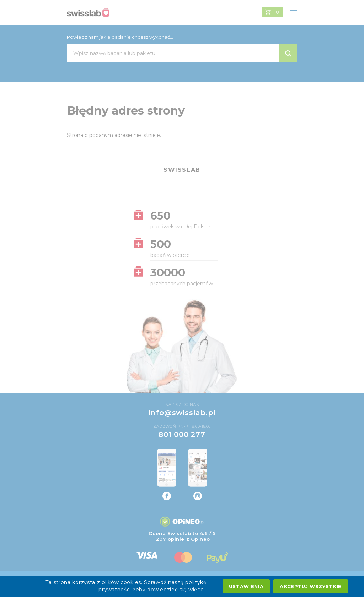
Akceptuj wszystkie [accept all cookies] (311, 586)
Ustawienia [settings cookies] (246, 586)
